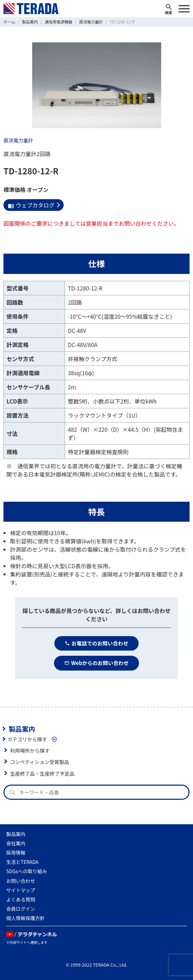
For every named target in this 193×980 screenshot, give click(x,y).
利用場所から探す (30, 750)
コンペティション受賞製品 (40, 762)
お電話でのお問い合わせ (96, 643)
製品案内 (22, 729)
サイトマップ (21, 890)
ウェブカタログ (31, 205)
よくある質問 (21, 899)
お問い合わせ (21, 881)
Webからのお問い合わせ (96, 663)
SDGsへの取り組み (26, 871)
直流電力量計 (18, 140)
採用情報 (16, 853)
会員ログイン (21, 909)
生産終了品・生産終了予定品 (42, 773)
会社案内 (16, 843)
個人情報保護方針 (25, 918)
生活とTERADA (22, 862)
